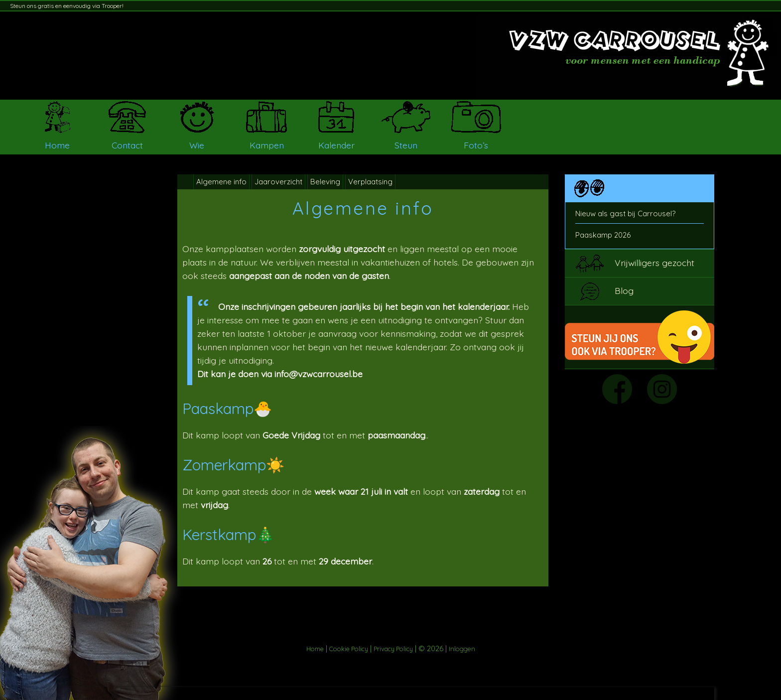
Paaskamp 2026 (603, 235)
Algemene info (221, 182)
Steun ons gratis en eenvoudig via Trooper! (67, 6)
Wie (197, 145)
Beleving (325, 182)
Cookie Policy (349, 649)
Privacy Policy (393, 649)
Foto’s (476, 145)
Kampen (267, 145)
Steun (406, 145)
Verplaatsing (370, 182)
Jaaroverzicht (278, 182)
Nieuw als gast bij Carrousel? (625, 213)
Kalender (336, 145)
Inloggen (462, 649)
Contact (127, 145)
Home (57, 145)
